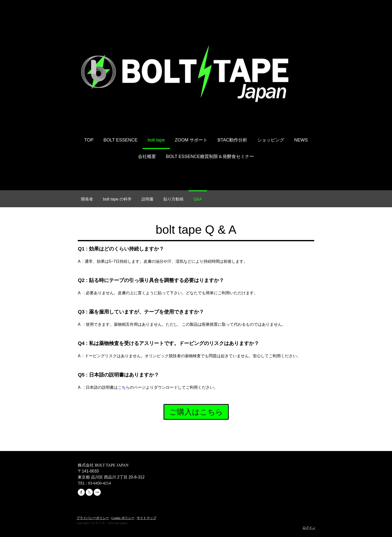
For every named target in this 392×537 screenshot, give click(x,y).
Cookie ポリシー (122, 518)
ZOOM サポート (191, 140)
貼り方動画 (173, 200)
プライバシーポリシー (92, 518)
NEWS (301, 140)
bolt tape (156, 140)
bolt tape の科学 (117, 200)
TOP (89, 140)
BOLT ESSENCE (120, 140)
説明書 (147, 200)
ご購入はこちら (196, 412)
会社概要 (147, 157)
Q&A (198, 200)
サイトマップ (146, 518)
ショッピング (271, 140)
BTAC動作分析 (232, 140)
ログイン (309, 528)
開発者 (87, 200)
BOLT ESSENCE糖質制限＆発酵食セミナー (210, 157)
